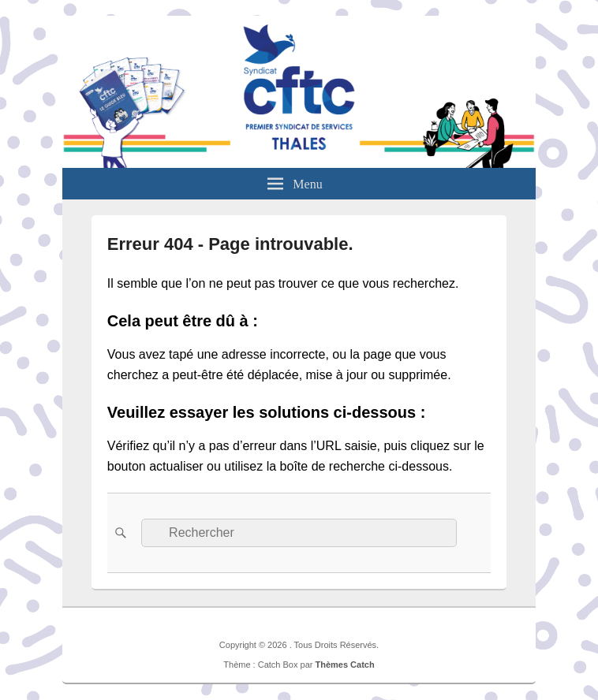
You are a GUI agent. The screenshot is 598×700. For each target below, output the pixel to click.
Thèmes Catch (344, 665)
